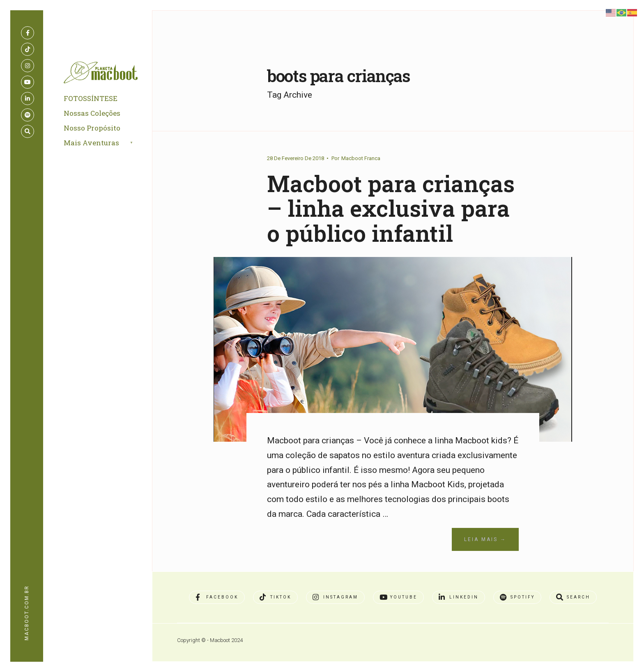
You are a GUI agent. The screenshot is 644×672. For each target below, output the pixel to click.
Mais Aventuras (91, 143)
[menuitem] (108, 143)
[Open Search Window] (28, 131)
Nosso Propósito (92, 128)
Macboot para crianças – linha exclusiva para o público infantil (391, 208)
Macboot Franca (361, 158)
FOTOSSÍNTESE (91, 98)
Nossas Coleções (92, 113)
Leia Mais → (485, 539)
